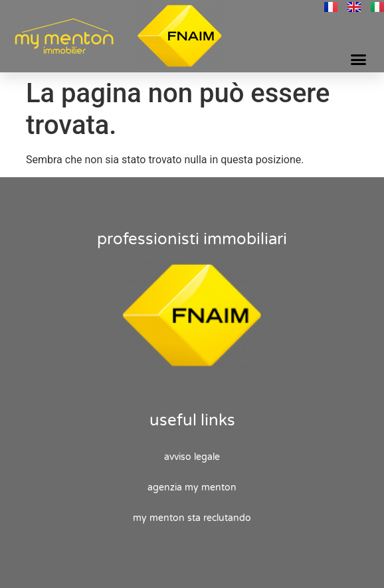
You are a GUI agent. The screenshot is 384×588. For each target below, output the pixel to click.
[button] (358, 60)
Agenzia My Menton (192, 487)
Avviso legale (192, 457)
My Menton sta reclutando (192, 518)
